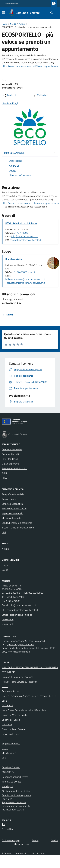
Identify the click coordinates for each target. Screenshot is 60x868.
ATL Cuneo (7, 724)
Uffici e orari (8, 619)
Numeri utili (7, 624)
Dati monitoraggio (11, 840)
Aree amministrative (12, 449)
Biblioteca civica (14, 259)
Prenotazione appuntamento (16, 806)
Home (4, 24)
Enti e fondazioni (10, 459)
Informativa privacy (11, 782)
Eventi (5, 570)
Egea (4, 701)
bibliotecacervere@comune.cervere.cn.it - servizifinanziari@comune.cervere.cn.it (25, 281)
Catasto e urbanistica (12, 504)
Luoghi (5, 565)
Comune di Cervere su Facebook (18, 677)
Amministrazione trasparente (16, 795)
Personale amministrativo (15, 468)
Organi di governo (11, 464)
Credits (54, 840)
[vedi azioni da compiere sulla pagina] (40, 95)
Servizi (35, 840)
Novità (13, 24)
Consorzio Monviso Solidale (15, 715)
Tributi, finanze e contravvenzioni (18, 528)
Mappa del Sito (21, 844)
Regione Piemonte (11, 3)
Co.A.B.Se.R (7, 705)
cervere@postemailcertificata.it (25, 240)
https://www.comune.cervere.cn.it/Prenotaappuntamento (31, 66)
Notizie (22, 24)
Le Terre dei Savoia (11, 720)
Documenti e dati (10, 454)
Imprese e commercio (12, 513)
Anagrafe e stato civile (13, 494)
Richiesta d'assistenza (13, 810)
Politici (5, 473)
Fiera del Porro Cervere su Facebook (19, 682)
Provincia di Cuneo (11, 734)
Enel (4, 758)
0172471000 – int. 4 (25, 272)
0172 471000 (21, 233)
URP (4, 532)
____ (5, 686)
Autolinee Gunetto (11, 767)
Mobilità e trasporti (11, 518)
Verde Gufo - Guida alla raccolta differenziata (24, 710)
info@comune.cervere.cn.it (25, 236)
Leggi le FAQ (8, 799)
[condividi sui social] (9, 95)
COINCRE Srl (8, 772)
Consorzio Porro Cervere (14, 729)
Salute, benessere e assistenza (17, 523)
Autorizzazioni (9, 499)
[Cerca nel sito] (51, 13)
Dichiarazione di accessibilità (16, 791)
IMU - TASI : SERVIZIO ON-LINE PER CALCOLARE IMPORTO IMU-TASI (30, 670)
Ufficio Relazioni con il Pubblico (21, 223)
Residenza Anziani (11, 691)
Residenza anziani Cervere (15, 777)
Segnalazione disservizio (14, 802)
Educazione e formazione (14, 509)
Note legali (7, 786)
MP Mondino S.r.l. (10, 753)
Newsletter (7, 829)
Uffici (4, 478)
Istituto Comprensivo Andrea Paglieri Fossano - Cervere (29, 696)
